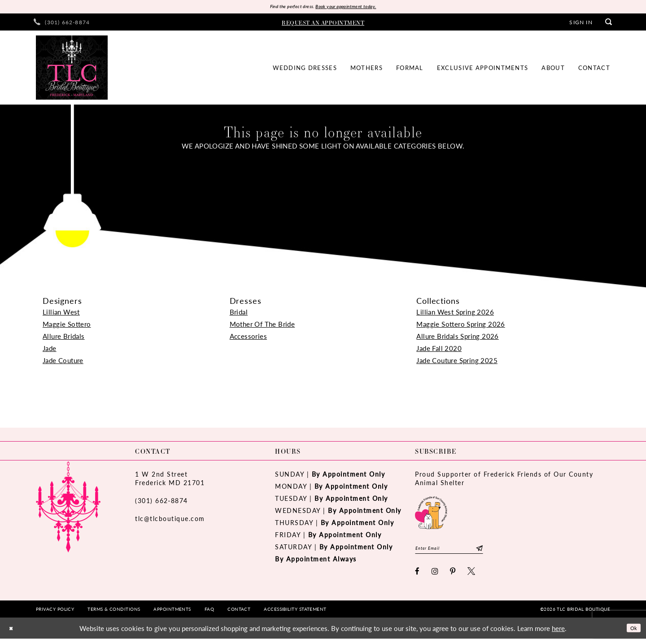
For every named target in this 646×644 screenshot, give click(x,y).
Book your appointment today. (353, 7)
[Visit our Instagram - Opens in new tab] (435, 576)
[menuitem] (62, 24)
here (558, 633)
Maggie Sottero (67, 326)
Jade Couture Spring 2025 (457, 362)
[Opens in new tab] (431, 514)
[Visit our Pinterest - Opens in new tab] (453, 576)
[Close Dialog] (13, 633)
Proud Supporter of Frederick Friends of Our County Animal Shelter (504, 480)
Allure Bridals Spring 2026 (457, 338)
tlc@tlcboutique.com (170, 520)
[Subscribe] (503, 552)
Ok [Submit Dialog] (631, 633)
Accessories (248, 338)
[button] (581, 24)
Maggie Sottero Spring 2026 (460, 326)
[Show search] (609, 24)
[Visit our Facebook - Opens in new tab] (418, 576)
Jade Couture (63, 362)
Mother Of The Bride (262, 326)
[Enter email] (461, 552)
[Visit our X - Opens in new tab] (472, 576)
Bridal (239, 313)
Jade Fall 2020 (439, 350)
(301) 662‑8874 (161, 502)
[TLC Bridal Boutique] (72, 70)
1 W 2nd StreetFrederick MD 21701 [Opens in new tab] (170, 480)
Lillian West (61, 313)
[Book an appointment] (323, 24)
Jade (50, 350)
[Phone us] (62, 24)
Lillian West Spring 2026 (455, 313)
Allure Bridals (64, 338)
